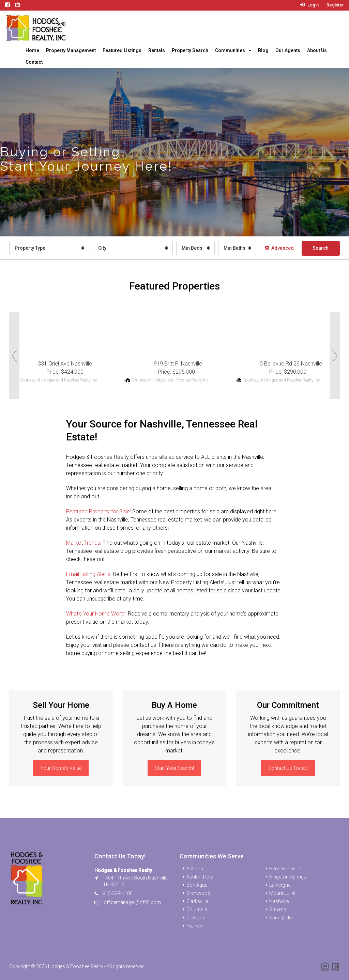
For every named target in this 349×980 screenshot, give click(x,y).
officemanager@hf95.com (132, 902)
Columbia (197, 909)
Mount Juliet (282, 893)
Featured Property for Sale (98, 511)
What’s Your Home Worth (96, 614)
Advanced (279, 248)
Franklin (195, 926)
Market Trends (83, 543)
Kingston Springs (288, 877)
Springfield (280, 918)
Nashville (279, 901)
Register (335, 5)
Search (321, 248)
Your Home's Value (61, 768)
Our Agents (288, 50)
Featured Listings (122, 50)
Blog (263, 50)
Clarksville (197, 901)
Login (309, 5)
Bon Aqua (197, 885)
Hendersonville (285, 869)
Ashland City (200, 877)
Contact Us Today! (288, 768)
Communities (230, 50)
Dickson (195, 918)
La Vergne (280, 885)
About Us (317, 50)
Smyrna (278, 909)
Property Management (71, 50)
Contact (34, 62)
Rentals (157, 50)
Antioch (195, 869)
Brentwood (198, 893)
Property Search (190, 50)
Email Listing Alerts (88, 574)
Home (32, 50)
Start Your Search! (174, 768)
